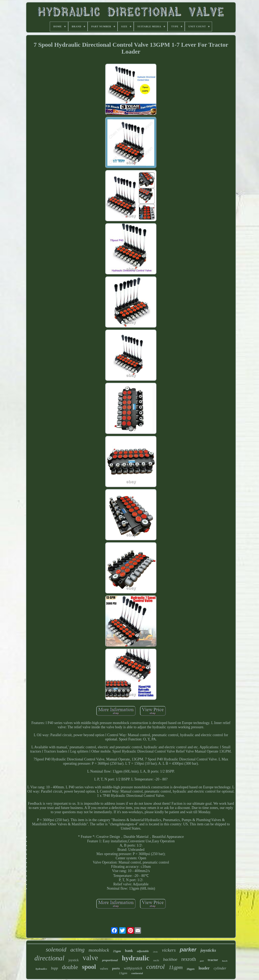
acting (77, 950)
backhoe (170, 959)
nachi (156, 960)
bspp (54, 968)
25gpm (191, 969)
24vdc (155, 952)
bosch (225, 961)
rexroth (189, 959)
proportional (110, 960)
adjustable (143, 951)
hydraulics (41, 969)
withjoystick (133, 968)
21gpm (117, 951)
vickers (169, 950)
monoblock (99, 950)
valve (90, 958)
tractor (213, 960)
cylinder (220, 968)
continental (137, 973)
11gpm (176, 967)
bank (129, 951)
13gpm (123, 973)
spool (89, 967)
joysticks (208, 950)
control (156, 967)
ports (116, 968)
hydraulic (136, 958)
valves (104, 969)
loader (204, 968)
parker (188, 950)
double (70, 967)
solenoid (56, 949)
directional (49, 958)
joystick (74, 960)
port (202, 961)
